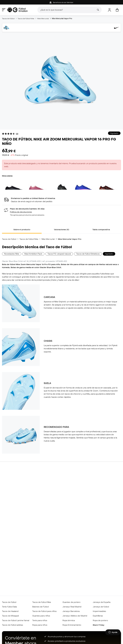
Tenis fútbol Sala (9, 607)
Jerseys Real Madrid (72, 607)
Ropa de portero (100, 620)
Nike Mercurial (43, 19)
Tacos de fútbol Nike (26, 19)
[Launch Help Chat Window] (113, 632)
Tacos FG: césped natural (59, 254)
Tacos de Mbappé (10, 616)
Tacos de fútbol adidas (13, 625)
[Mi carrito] (117, 10)
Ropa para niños (40, 625)
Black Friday (99, 625)
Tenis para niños (40, 620)
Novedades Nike (12, 254)
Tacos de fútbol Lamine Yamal (16, 620)
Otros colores (7, 176)
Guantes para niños (41, 616)
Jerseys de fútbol (101, 607)
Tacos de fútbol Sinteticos (88, 254)
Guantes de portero (71, 602)
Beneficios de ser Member (61, 2)
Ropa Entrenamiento (72, 625)
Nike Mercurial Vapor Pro (62, 19)
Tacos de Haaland (10, 611)
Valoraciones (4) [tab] (61, 229)
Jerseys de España (102, 602)
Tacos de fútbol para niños (45, 611)
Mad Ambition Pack (33, 254)
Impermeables (99, 611)
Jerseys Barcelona (71, 611)
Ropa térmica (69, 620)
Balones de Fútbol (40, 607)
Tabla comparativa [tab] (101, 229)
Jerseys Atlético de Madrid (75, 616)
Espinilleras (98, 616)
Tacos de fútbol (8, 19)
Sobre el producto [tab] (22, 229)
